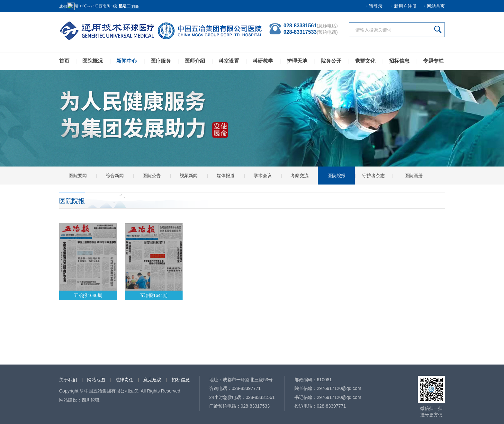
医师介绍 (195, 61)
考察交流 (300, 176)
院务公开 (331, 61)
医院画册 (414, 176)
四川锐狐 (91, 400)
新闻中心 (127, 61)
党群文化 (365, 61)
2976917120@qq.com (339, 388)
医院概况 (93, 61)
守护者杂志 (373, 176)
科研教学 (263, 61)
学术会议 (263, 176)
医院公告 (152, 176)
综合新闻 (115, 176)
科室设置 (229, 61)
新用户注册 (405, 6)
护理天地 (297, 61)
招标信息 (399, 61)
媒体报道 (226, 176)
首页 (64, 61)
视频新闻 (189, 176)
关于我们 (68, 380)
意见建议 (152, 380)
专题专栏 (433, 61)
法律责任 (124, 380)
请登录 (376, 6)
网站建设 (68, 400)
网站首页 (436, 6)
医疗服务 (161, 61)
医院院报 (337, 176)
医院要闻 (78, 176)
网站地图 (96, 380)
